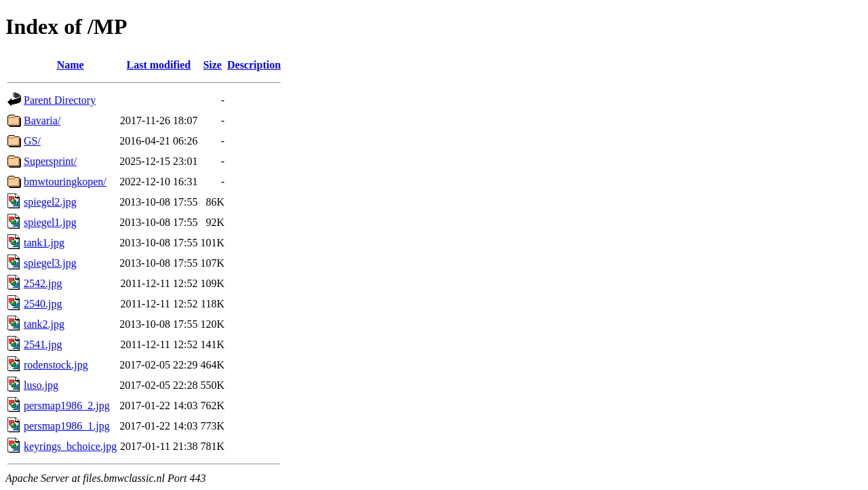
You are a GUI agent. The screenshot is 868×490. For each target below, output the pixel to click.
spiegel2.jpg (50, 202)
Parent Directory (60, 100)
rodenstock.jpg (56, 365)
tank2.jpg (44, 324)
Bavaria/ (42, 120)
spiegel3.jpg (50, 263)
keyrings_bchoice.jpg (70, 446)
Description (254, 65)
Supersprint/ (50, 161)
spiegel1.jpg (50, 222)
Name (71, 65)
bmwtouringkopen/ (65, 182)
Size (212, 65)
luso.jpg (41, 385)
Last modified (159, 65)
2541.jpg (43, 344)
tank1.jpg (44, 243)
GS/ (32, 141)
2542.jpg (43, 283)
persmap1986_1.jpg (67, 426)
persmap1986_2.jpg (67, 406)
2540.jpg (43, 304)
